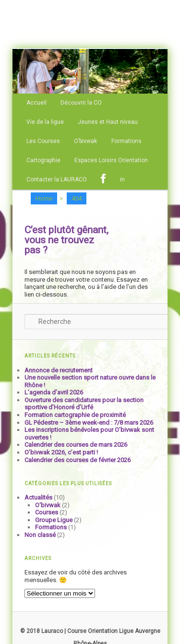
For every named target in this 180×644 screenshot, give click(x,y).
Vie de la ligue (45, 122)
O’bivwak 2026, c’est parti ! (61, 452)
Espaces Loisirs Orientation (111, 160)
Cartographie (43, 160)
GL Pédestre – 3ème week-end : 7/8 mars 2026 (89, 423)
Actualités (38, 497)
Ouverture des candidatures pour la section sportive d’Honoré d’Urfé (84, 404)
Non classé (40, 535)
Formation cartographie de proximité (75, 415)
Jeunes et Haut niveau (108, 122)
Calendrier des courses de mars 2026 (76, 445)
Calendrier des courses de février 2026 (78, 460)
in (122, 179)
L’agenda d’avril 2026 (54, 392)
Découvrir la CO (81, 103)
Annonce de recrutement (59, 370)
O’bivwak (85, 141)
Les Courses (43, 141)
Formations (126, 141)
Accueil (36, 103)
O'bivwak (48, 505)
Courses (47, 512)
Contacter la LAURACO (57, 179)
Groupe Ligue (54, 520)
